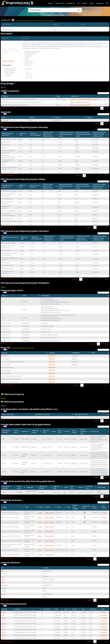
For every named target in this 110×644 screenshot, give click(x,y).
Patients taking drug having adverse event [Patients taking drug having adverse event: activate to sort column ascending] (48, 134)
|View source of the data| (28, 348)
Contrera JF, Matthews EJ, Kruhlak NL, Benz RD (85, 99)
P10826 (40, 513)
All (43, 13)
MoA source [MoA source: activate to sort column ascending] (104, 507)
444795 (4, 594)
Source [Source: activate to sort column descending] (4, 296)
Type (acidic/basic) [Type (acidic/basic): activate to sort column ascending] (81, 414)
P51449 (40, 555)
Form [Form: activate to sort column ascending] (66, 609)
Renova (4, 618)
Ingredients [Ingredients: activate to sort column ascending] (47, 609)
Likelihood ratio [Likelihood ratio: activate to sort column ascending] (23, 134)
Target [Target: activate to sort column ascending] (4, 507)
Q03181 (40, 545)
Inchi (8, 61)
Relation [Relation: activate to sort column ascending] (52, 353)
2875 (3, 582)
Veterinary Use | (19, 21)
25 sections (104, 618)
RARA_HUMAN (49, 522)
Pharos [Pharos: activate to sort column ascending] (41, 507)
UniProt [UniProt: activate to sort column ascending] (48, 507)
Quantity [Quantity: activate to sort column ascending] (75, 609)
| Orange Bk (45, 21)
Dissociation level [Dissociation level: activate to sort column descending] (8, 414)
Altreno (4, 612)
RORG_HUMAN (49, 555)
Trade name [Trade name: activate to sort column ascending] (16, 431)
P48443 (40, 541)
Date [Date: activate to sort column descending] (4, 117)
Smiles (12, 61)
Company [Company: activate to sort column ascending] (57, 117)
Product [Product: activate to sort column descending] (5, 609)
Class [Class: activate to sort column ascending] (27, 507)
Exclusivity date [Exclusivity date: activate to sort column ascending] (89, 487)
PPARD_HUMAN (50, 545)
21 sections (104, 621)
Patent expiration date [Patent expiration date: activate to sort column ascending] (84, 431)
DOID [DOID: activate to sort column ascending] (93, 353)
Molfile (4, 61)
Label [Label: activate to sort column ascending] (103, 609)
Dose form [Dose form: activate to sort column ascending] (59, 431)
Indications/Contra (28, 21)
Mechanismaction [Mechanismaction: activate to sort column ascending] (86, 507)
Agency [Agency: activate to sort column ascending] (32, 117)
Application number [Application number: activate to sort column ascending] (35, 431)
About (91, 3)
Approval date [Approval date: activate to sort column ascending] (46, 431)
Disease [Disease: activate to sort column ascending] (5, 353)
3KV (3, 571)
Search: (101, 93)
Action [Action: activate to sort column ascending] (59, 507)
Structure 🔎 (60, 3)
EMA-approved (56, 13)
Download (100, 3)
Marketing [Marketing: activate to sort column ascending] (93, 609)
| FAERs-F (35, 21)
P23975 (62, 15)
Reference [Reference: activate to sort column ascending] (75, 96)
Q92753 (40, 550)
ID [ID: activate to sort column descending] (3, 568)
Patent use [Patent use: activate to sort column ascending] (95, 431)
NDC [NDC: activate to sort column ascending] (57, 609)
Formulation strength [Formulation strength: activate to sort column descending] (6, 431)
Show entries (5, 93)
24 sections (104, 612)
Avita (3, 615)
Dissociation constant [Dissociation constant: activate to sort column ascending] (43, 414)
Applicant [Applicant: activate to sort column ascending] (25, 431)
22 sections (104, 615)
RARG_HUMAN (49, 517)
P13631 (40, 517)
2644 (3, 580)
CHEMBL (104, 513)
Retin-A (4, 621)
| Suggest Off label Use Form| (17, 348)
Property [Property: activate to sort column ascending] (5, 96)
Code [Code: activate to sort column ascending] (24, 296)
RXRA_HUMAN (49, 531)
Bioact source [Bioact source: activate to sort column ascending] (94, 507)
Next (106, 108)
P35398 (40, 527)
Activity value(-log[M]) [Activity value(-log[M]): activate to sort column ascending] (75, 507)
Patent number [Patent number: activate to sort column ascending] (74, 431)
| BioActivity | (51, 21)
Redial (85, 3)
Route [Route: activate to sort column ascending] (67, 431)
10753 (3, 577)
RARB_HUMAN (49, 513)
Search (50, 3)
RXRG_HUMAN (49, 541)
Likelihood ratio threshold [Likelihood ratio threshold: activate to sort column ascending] (35, 134)
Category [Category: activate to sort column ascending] (17, 609)
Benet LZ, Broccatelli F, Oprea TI (81, 102)
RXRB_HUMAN (49, 536)
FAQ (107, 3)
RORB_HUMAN (49, 550)
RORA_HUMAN (49, 527)
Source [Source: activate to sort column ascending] (46, 568)
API (79, 3)
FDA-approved (48, 13)
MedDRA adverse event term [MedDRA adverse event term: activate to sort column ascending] (8, 134)
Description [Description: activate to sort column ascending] (45, 296)
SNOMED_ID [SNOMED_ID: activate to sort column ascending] (76, 353)
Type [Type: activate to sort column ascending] (54, 431)
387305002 (5, 585)
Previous (96, 108)
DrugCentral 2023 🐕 (20, 3)
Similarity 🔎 (71, 3)
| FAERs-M (40, 21)
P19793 (40, 531)
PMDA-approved (65, 13)
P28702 (40, 536)
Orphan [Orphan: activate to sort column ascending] (89, 117)
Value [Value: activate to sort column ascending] (58, 96)
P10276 (40, 522)
